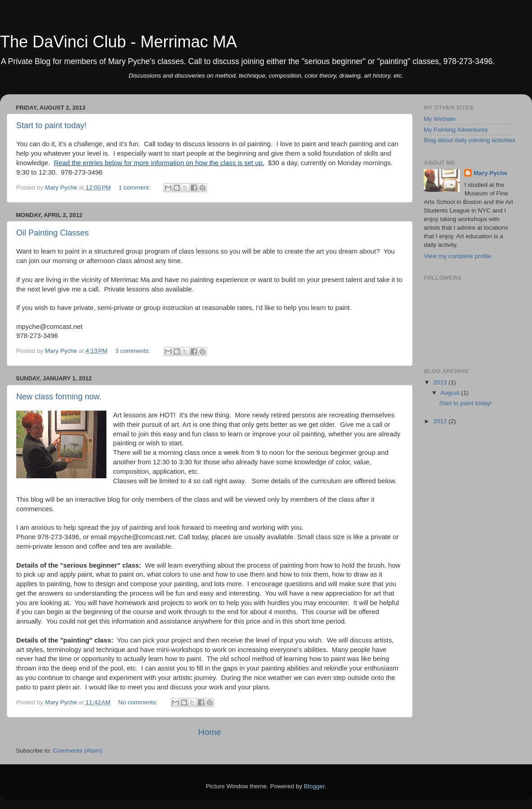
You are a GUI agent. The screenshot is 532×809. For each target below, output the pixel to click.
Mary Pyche (490, 173)
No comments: (139, 702)
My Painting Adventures (456, 130)
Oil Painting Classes (53, 233)
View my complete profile (458, 256)
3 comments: (134, 351)
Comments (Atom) (78, 751)
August (451, 393)
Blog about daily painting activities (470, 140)
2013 (441, 382)
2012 (441, 421)
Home (210, 732)
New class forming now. (59, 397)
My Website (440, 119)
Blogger (314, 786)
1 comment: (135, 187)
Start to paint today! (51, 125)
